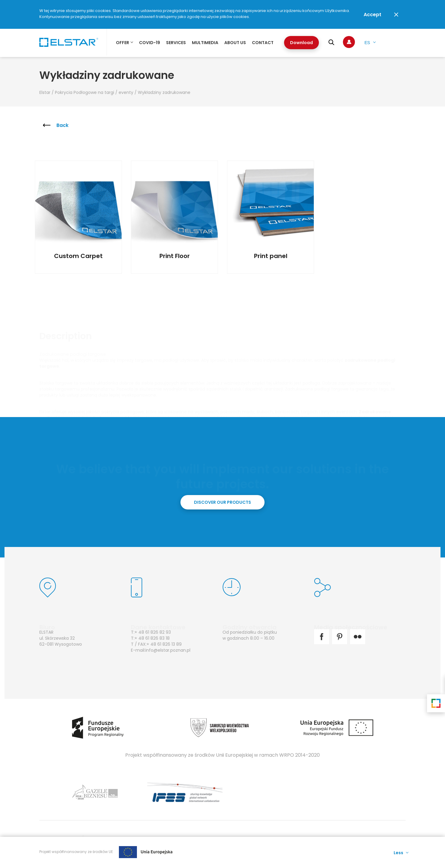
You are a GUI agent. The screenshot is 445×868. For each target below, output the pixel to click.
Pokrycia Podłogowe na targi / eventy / (96, 92)
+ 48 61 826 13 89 (164, 644)
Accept (372, 15)
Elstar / (47, 92)
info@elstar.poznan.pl (168, 650)
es (367, 43)
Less (398, 852)
